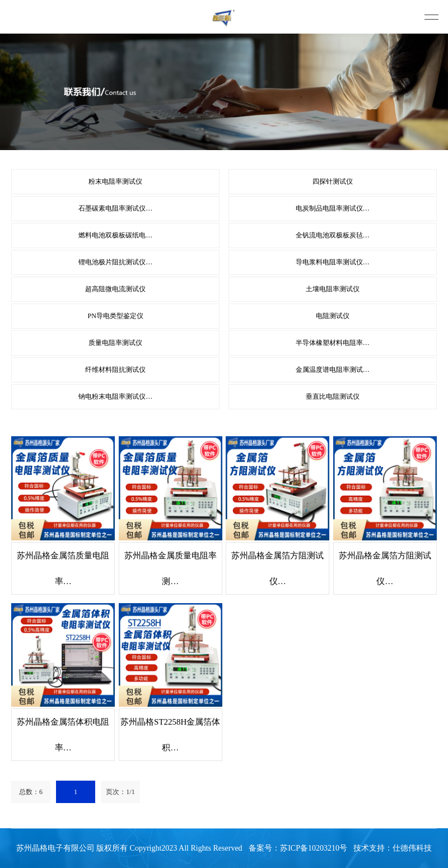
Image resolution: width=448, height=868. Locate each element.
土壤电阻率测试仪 (333, 289)
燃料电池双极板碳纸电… (115, 235)
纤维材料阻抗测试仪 (115, 370)
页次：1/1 (120, 792)
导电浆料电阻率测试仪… (333, 262)
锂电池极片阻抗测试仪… (115, 262)
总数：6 (31, 792)
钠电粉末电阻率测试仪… (115, 396)
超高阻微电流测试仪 (115, 289)
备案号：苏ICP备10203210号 (298, 848)
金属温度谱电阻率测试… (333, 370)
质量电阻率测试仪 (115, 343)
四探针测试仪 (333, 181)
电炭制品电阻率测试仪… (333, 208)
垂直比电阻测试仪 (333, 396)
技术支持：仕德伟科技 (393, 848)
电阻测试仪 (333, 316)
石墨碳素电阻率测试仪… (115, 208)
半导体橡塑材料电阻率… (333, 343)
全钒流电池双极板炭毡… (333, 235)
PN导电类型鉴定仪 (116, 316)
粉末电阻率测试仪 (115, 181)
